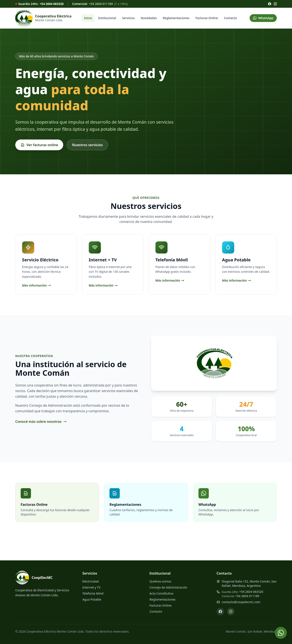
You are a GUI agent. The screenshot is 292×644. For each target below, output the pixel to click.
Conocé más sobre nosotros (41, 422)
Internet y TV (91, 587)
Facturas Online (207, 18)
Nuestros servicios (87, 145)
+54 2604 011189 (101, 4)
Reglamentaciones (176, 18)
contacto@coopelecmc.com (241, 602)
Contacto (231, 18)
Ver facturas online (39, 145)
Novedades (149, 18)
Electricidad (91, 581)
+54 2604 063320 (51, 4)
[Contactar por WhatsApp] (281, 633)
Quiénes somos (160, 581)
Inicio (88, 18)
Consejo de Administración (168, 587)
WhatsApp (263, 18)
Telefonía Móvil (93, 593)
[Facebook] (270, 4)
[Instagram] (275, 4)
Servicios (128, 18)
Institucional (107, 18)
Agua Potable (92, 599)
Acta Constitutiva (161, 593)
